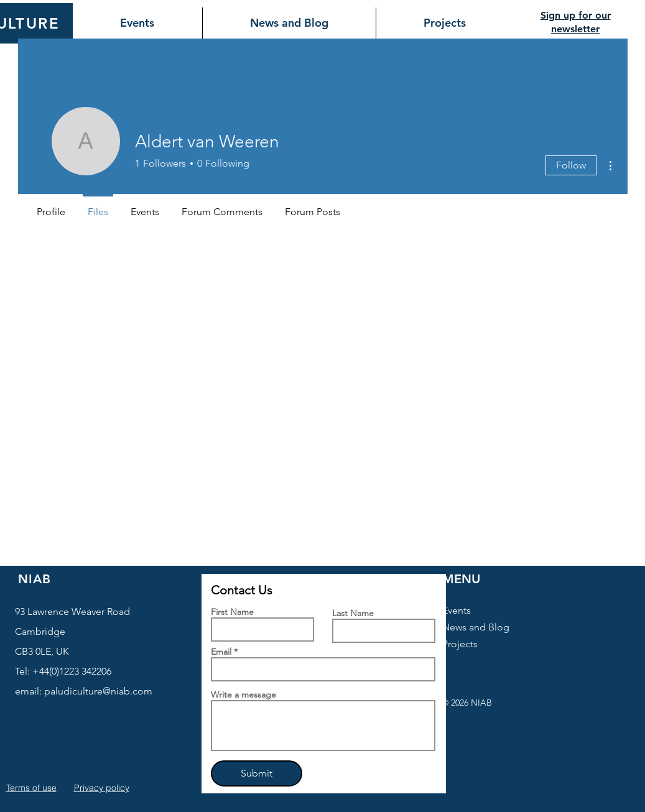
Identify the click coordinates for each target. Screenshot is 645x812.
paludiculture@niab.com (98, 691)
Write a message (244, 694)
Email (221, 652)
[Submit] (257, 773)
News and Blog (476, 627)
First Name (232, 612)
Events (457, 610)
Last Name (353, 613)
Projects (460, 644)
